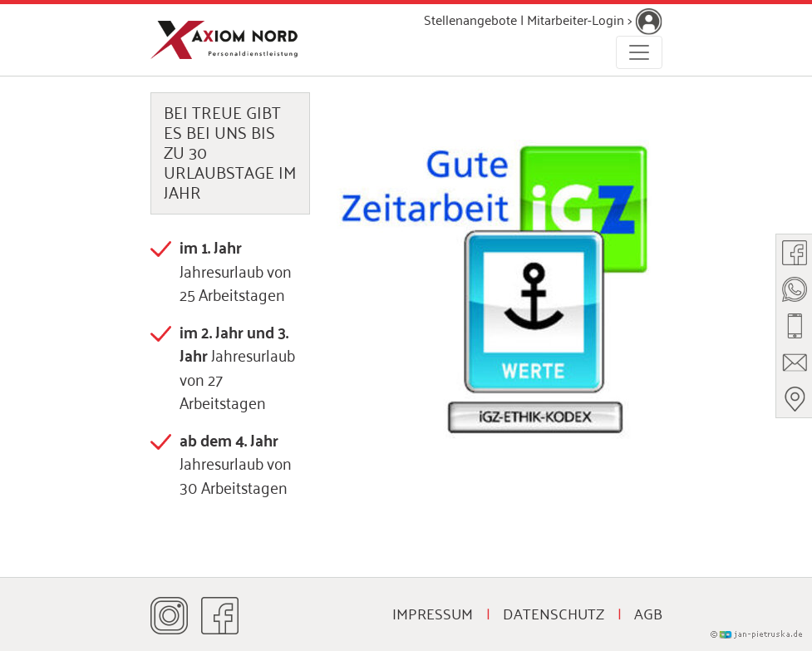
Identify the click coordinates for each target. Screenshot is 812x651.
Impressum (433, 613)
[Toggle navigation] (639, 52)
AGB (648, 613)
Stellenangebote (470, 19)
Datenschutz (554, 613)
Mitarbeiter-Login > (595, 19)
